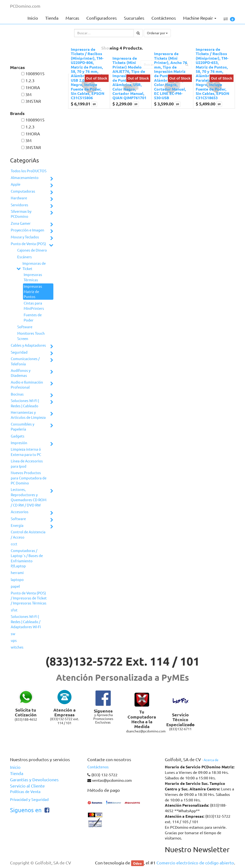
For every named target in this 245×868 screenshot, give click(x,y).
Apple (16, 184)
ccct (14, 544)
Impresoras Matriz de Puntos (33, 292)
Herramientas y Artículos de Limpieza (28, 415)
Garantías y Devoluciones (34, 780)
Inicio (15, 767)
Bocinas (17, 394)
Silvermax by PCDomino (21, 214)
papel (15, 586)
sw (13, 634)
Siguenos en (26, 810)
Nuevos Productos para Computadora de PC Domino (29, 478)
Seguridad (19, 352)
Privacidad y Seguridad (29, 799)
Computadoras (23, 191)
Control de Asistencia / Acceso (28, 535)
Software (25, 327)
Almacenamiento (25, 178)
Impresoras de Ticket (34, 266)
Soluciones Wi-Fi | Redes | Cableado (25, 403)
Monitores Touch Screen (31, 336)
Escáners (25, 257)
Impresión (19, 443)
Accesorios (20, 512)
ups (14, 641)
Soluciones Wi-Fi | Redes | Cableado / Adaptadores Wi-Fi (26, 622)
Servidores (19, 205)
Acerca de (211, 760)
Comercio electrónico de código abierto (195, 863)
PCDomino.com (25, 6)
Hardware (19, 198)
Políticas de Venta (25, 792)
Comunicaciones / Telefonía (25, 361)
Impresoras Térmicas (33, 277)
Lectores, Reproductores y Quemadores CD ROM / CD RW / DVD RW (29, 497)
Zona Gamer (21, 223)
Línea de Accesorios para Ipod (27, 464)
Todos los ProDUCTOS (29, 171)
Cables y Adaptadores (28, 345)
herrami (17, 573)
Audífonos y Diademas (21, 373)
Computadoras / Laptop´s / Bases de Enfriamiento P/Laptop (27, 558)
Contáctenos (98, 767)
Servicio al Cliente (27, 786)
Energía (17, 526)
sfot (14, 610)
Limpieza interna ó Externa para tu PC (26, 452)
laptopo (17, 580)
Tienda (17, 773)
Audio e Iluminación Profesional (27, 385)
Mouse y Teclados (25, 237)
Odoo (137, 863)
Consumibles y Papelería (22, 427)
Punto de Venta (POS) (28, 244)
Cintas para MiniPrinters (34, 306)
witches (17, 647)
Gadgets (18, 436)
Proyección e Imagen (28, 230)
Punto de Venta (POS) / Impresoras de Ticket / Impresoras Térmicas (29, 598)
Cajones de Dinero (32, 250)
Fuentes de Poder (33, 317)
